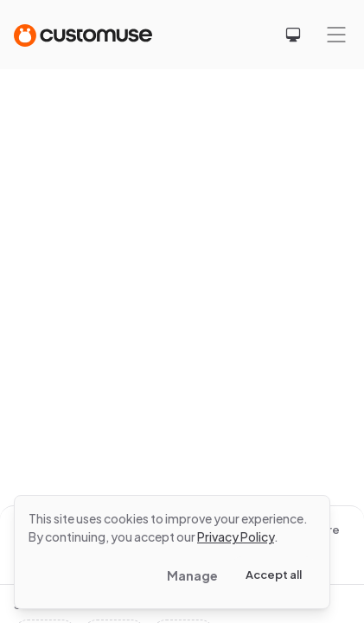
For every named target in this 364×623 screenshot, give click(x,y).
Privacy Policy (236, 536)
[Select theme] (293, 35)
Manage (192, 575)
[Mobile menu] (336, 35)
